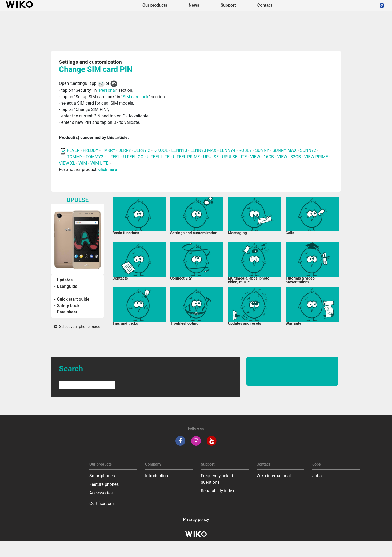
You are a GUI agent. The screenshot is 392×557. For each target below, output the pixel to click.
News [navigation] (194, 5)
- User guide (66, 286)
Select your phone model (78, 327)
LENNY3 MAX (203, 150)
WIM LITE (99, 163)
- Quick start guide (72, 299)
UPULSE (211, 157)
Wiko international (274, 476)
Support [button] (228, 5)
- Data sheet (66, 312)
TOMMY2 (95, 157)
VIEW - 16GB (262, 157)
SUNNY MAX (285, 150)
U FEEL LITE (158, 157)
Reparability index (217, 491)
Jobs (317, 476)
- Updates (63, 280)
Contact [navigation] (265, 5)
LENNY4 (228, 150)
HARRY (109, 150)
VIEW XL (67, 163)
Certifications (102, 504)
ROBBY (245, 150)
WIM (83, 163)
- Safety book (67, 306)
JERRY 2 (142, 150)
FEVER (74, 150)
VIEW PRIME (316, 157)
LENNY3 (179, 150)
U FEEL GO (133, 157)
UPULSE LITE (234, 157)
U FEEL (113, 157)
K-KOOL (161, 150)
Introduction (157, 476)
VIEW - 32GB (289, 157)
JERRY (125, 150)
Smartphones (102, 476)
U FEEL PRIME (186, 157)
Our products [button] (155, 5)
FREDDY (91, 150)
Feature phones (104, 484)
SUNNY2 (308, 150)
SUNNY (262, 150)
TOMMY (75, 157)
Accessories (101, 493)
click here (108, 170)
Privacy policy (196, 520)
